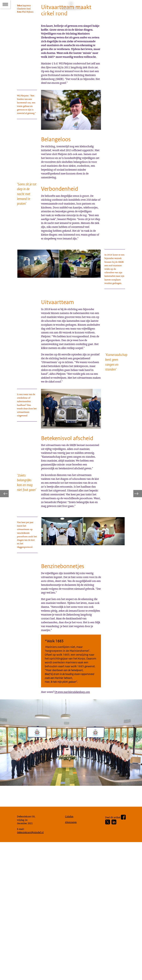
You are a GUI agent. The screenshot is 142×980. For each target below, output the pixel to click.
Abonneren (72, 958)
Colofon (70, 951)
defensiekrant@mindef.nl (32, 969)
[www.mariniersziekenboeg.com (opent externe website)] (75, 822)
